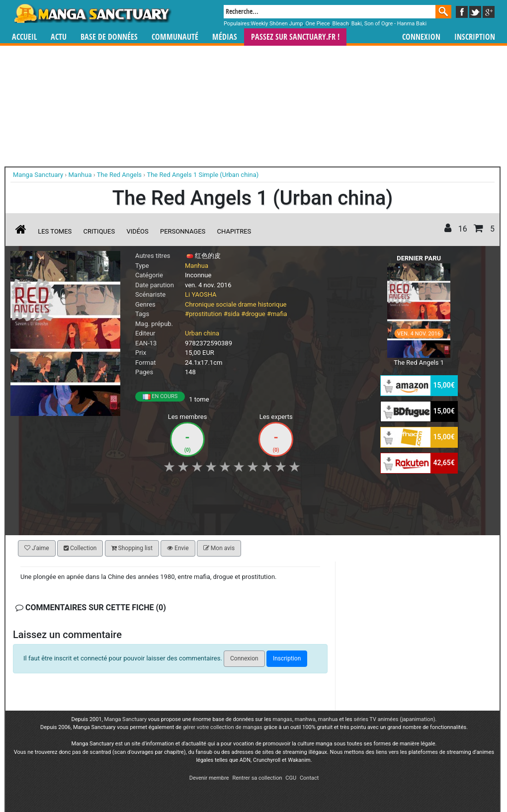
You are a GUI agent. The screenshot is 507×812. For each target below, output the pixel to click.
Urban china (202, 333)
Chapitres (234, 231)
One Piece (317, 24)
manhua (328, 719)
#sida (232, 314)
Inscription (475, 37)
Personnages (183, 231)
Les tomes (55, 231)
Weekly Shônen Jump (277, 24)
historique (272, 304)
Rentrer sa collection (257, 778)
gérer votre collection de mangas (223, 727)
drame (247, 304)
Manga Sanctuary (126, 719)
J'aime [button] (37, 548)
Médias (225, 37)
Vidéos (137, 231)
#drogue (253, 314)
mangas (282, 719)
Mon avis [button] (219, 548)
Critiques (99, 231)
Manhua (197, 266)
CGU (291, 778)
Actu (59, 37)
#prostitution (204, 314)
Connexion (421, 37)
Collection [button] (80, 548)
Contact (309, 778)
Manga (92, 13)
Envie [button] (178, 548)
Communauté (175, 37)
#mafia (277, 314)
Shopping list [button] (132, 548)
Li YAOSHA (201, 294)
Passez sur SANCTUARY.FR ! (295, 37)
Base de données (109, 37)
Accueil (24, 37)
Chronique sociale (211, 304)
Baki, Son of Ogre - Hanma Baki (389, 24)
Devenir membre (209, 778)
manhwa (305, 719)
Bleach (341, 24)
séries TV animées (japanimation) (394, 719)
